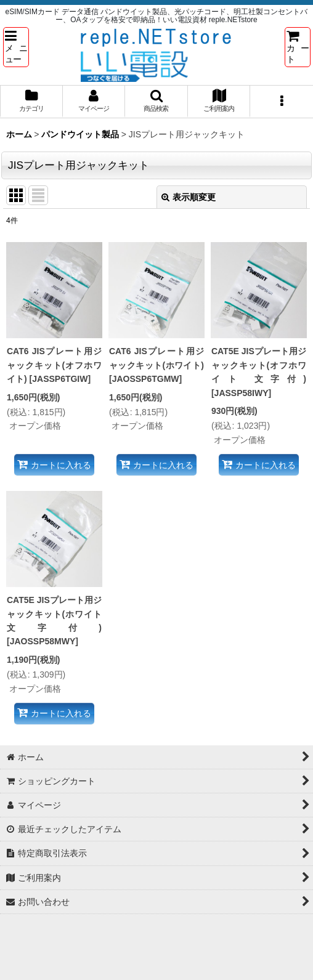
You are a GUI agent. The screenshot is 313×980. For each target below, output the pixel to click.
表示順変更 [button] (189, 197)
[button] (16, 47)
